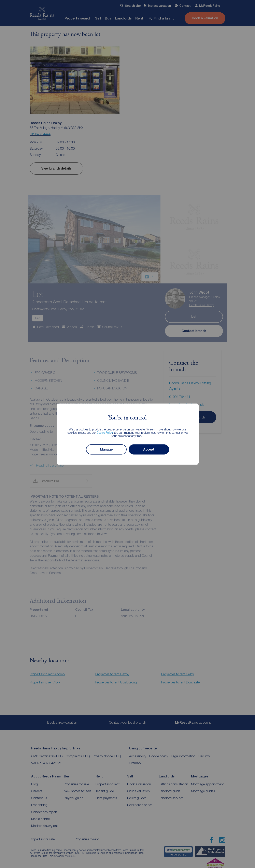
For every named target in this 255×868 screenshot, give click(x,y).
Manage (106, 449)
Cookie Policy (105, 432)
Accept (149, 449)
